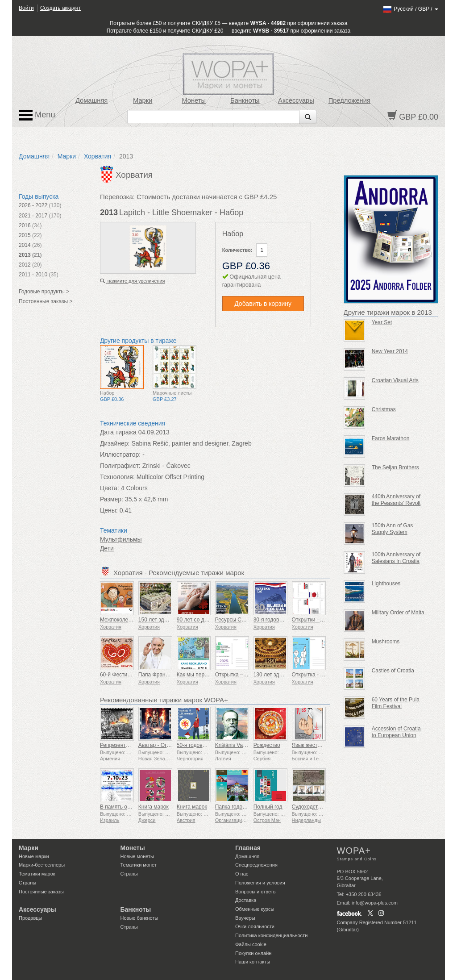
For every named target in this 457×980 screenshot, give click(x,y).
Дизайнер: (115, 443)
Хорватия (98, 156)
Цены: (109, 510)
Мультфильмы (121, 539)
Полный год (268, 807)
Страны (27, 883)
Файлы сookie (251, 944)
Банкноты (245, 100)
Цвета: (110, 488)
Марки (143, 100)
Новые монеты (137, 856)
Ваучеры (245, 918)
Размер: (112, 499)
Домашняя (91, 100)
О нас (242, 874)
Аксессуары (296, 100)
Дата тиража (118, 432)
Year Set (382, 322)
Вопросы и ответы (256, 892)
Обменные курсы (255, 909)
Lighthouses (386, 584)
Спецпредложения (256, 865)
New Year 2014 (390, 351)
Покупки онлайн (253, 953)
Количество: (237, 250)
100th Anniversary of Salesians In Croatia (396, 558)
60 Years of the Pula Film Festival (396, 703)
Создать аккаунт (60, 8)
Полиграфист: (120, 466)
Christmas (384, 409)
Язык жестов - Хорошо (320, 745)
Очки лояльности (255, 926)
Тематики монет (139, 865)
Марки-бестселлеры (42, 865)
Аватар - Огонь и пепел (167, 745)
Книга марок (154, 807)
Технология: (117, 477)
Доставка (246, 900)
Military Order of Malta (398, 613)
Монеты (194, 100)
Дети (107, 548)
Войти (26, 8)
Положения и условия (260, 883)
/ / (410, 9)
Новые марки (34, 856)
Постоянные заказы (41, 892)
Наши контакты (253, 962)
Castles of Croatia (393, 671)
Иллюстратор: (120, 455)
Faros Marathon (391, 438)
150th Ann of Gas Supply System (393, 529)
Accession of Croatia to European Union (396, 732)
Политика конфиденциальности (271, 935)
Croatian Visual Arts (395, 380)
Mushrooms (386, 642)
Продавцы (31, 918)
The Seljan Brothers (395, 467)
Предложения (349, 100)
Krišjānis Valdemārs (239, 745)
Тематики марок (37, 874)
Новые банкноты (139, 918)
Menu (37, 115)
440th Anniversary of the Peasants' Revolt (396, 500)
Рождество (267, 745)
